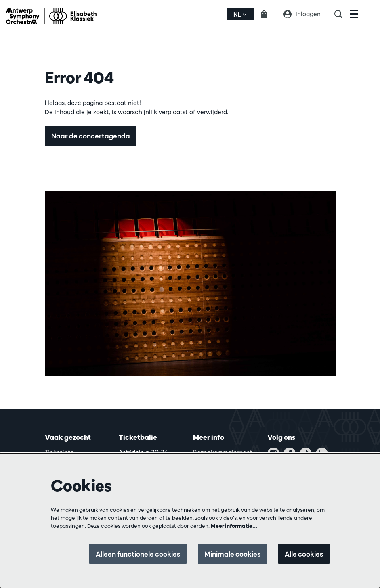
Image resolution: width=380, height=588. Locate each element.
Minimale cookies (232, 554)
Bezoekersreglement (223, 452)
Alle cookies (304, 554)
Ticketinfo (59, 452)
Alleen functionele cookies (138, 554)
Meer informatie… (234, 526)
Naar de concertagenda (91, 136)
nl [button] (240, 14)
